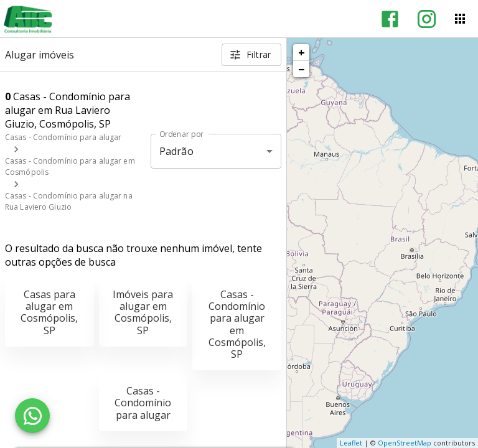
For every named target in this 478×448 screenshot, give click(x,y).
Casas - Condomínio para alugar (63, 137)
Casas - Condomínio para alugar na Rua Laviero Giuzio (69, 201)
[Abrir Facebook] (390, 19)
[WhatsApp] (32, 416)
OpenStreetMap (405, 443)
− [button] (301, 69)
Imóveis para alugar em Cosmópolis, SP (143, 312)
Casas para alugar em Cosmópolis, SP (49, 312)
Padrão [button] (176, 151)
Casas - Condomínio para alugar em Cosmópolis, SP (237, 324)
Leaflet (351, 443)
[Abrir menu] (460, 19)
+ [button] (302, 52)
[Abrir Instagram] (427, 19)
